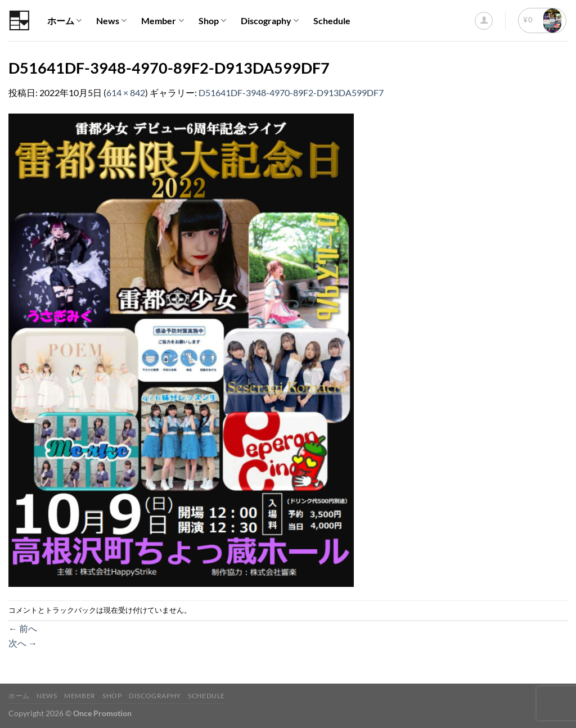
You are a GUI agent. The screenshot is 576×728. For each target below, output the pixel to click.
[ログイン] (484, 21)
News (111, 21)
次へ (23, 643)
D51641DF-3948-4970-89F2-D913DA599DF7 (291, 92)
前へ (23, 628)
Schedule (332, 21)
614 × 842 (126, 92)
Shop (212, 21)
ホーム (64, 21)
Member (162, 21)
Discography (270, 21)
